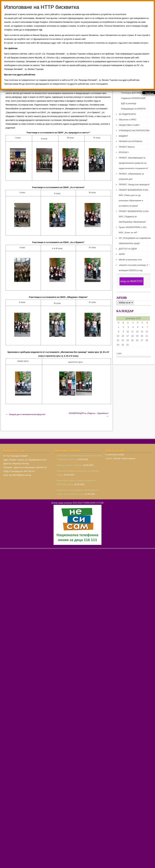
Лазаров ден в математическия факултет (27, 414)
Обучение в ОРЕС (128, 120)
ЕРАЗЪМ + (124, 152)
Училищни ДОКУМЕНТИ (133, 93)
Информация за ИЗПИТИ (133, 109)
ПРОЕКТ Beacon (127, 147)
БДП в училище (129, 103)
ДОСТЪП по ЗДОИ (128, 249)
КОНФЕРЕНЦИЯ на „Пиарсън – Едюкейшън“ (89, 413)
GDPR (122, 254)
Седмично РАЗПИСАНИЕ (133, 98)
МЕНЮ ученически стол (130, 260)
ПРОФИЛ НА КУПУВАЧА (131, 141)
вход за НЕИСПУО (131, 281)
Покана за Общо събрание (70, 465)
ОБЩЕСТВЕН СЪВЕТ (129, 125)
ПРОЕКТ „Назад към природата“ (134, 184)
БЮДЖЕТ (123, 136)
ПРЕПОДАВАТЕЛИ (130, 88)
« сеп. (119, 353)
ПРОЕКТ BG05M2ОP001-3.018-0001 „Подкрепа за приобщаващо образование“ (134, 217)
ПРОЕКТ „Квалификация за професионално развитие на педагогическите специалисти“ (133, 163)
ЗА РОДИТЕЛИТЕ (127, 114)
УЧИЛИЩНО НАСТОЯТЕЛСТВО (134, 130)
